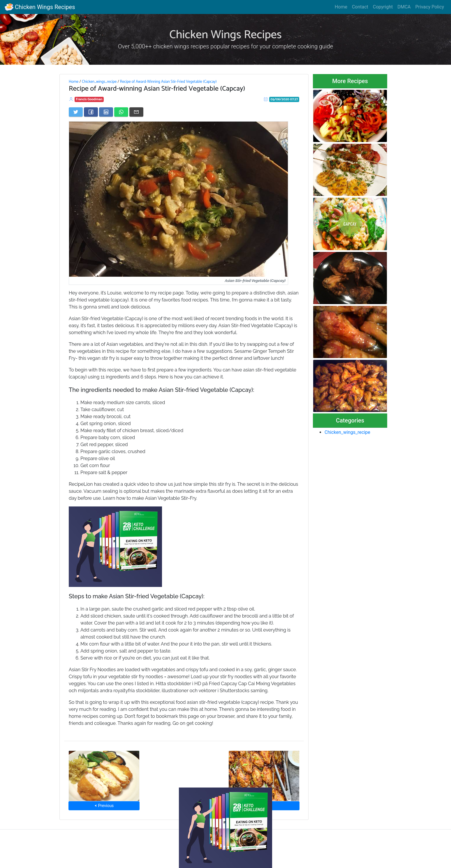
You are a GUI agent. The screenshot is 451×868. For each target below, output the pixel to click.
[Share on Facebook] (91, 112)
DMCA (404, 7)
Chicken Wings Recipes (40, 7)
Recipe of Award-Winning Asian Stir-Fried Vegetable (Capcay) (168, 82)
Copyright (383, 7)
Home (341, 7)
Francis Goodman (89, 99)
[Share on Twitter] (76, 112)
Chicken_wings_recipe (99, 82)
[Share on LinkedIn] (106, 112)
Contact (360, 7)
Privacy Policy (430, 7)
